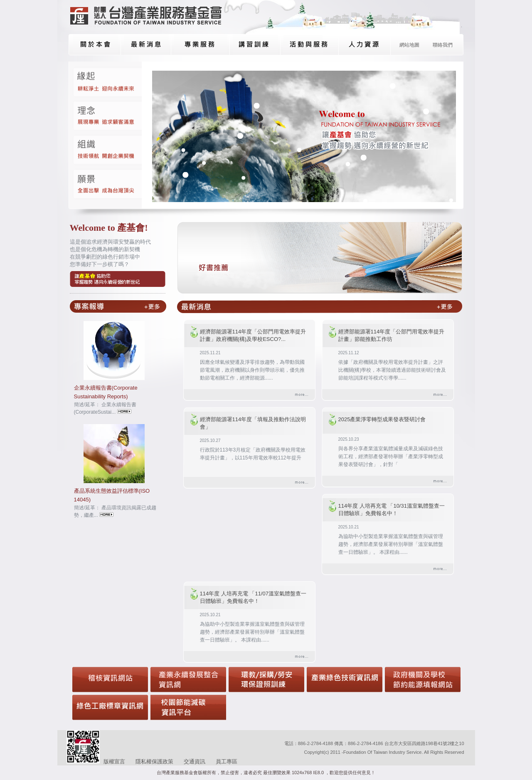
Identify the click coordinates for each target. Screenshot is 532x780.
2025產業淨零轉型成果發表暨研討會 (382, 419)
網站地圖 (409, 45)
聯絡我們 (443, 45)
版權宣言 (114, 761)
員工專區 (227, 761)
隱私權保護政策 (154, 761)
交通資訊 (195, 761)
